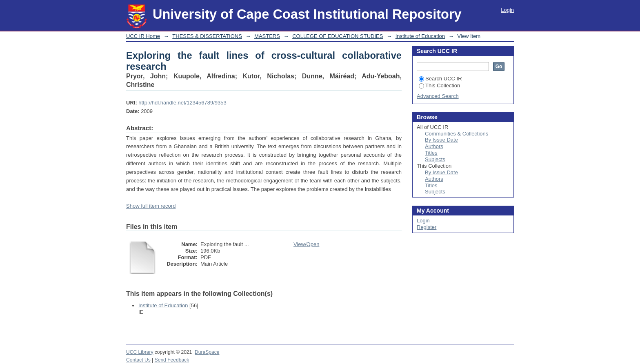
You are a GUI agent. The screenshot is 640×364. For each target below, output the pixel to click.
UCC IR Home (143, 36)
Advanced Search (438, 96)
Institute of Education (420, 36)
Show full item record (151, 206)
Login (507, 10)
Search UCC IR (440, 79)
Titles (431, 153)
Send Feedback (172, 360)
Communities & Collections (457, 134)
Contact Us (138, 360)
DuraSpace (207, 352)
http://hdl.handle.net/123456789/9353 (182, 103)
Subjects (435, 159)
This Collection (439, 85)
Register (427, 227)
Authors (434, 146)
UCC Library (140, 352)
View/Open (306, 244)
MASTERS (267, 36)
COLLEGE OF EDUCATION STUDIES (338, 36)
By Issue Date (441, 140)
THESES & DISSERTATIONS (207, 36)
